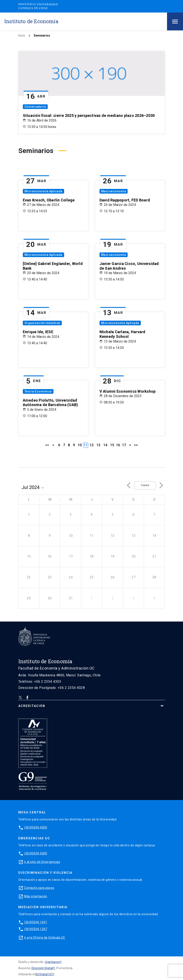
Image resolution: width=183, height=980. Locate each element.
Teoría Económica (38, 391)
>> (136, 445)
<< (47, 445)
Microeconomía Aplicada (43, 191)
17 (124, 445)
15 (112, 445)
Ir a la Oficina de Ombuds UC (45, 938)
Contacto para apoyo (39, 888)
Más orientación (36, 896)
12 (92, 445)
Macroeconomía (114, 191)
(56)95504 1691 (36, 922)
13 (98, 445)
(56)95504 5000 (36, 853)
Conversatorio (35, 107)
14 (105, 445)
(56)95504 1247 (36, 929)
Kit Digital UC (44, 974)
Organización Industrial (42, 323)
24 (71, 577)
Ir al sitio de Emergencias (42, 862)
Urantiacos (52, 962)
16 (118, 445)
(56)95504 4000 (36, 827)
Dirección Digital (42, 968)
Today (145, 485)
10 (80, 445)
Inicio (22, 35)
